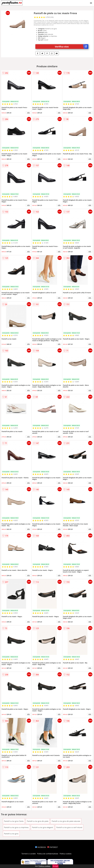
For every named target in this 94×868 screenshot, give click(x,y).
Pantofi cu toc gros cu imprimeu (16, 827)
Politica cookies (66, 854)
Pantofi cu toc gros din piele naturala (66, 821)
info (28, 113)
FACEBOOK (41, 847)
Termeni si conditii (29, 854)
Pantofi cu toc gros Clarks (14, 821)
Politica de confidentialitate (48, 854)
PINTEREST (53, 847)
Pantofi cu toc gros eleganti (43, 827)
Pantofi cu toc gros (11, 834)
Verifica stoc (72, 47)
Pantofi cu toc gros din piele (38, 821)
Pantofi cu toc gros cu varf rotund (69, 827)
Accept (55, 866)
